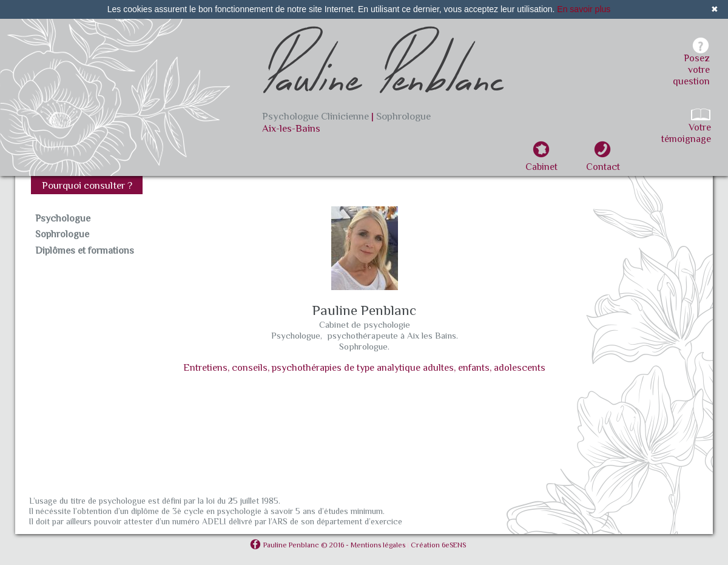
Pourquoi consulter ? (87, 185)
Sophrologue (62, 234)
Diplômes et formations (85, 251)
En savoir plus (584, 9)
